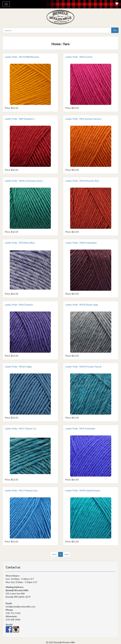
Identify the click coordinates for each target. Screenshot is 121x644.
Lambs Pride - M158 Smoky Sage (82, 305)
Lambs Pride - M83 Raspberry (20, 119)
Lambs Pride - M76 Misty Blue (20, 243)
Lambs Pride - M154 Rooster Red (82, 181)
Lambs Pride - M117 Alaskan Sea (21, 490)
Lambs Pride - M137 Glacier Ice (21, 428)
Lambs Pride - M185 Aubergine (81, 243)
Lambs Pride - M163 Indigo (18, 367)
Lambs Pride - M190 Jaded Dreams (83, 490)
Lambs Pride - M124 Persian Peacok (83, 367)
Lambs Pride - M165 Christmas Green (24, 181)
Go (115, 30)
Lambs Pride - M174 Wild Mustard (22, 57)
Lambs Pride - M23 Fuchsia (79, 57)
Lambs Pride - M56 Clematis (19, 305)
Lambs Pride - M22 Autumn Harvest (83, 119)
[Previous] (54, 554)
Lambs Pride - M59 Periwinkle (80, 428)
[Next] (67, 554)
